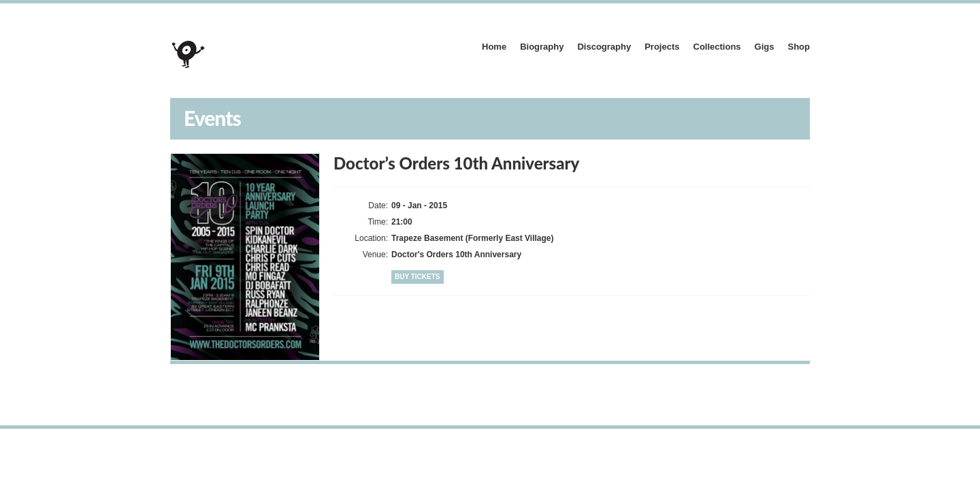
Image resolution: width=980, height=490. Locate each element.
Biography (542, 47)
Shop (799, 47)
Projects (662, 47)
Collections (717, 47)
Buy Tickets (418, 277)
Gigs (765, 47)
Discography (604, 47)
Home (494, 47)
